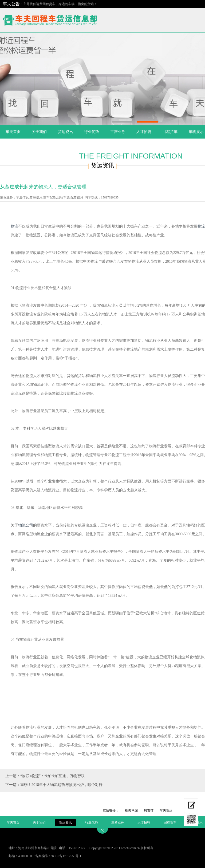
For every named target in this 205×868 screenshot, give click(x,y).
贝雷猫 (149, 810)
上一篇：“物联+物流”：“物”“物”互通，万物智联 (45, 776)
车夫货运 (166, 810)
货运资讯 (65, 132)
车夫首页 (13, 132)
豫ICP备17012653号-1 (66, 856)
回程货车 (170, 132)
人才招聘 (144, 132)
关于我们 (39, 132)
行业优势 (92, 132)
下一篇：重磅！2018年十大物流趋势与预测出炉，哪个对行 (54, 785)
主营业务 (118, 132)
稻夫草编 (131, 810)
